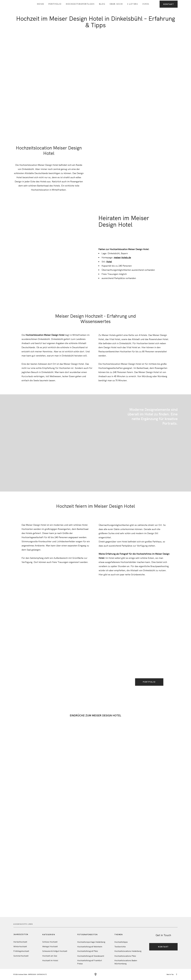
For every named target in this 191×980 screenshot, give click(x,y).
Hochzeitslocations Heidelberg (128, 951)
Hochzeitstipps (121, 942)
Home (41, 4)
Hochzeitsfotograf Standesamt (91, 956)
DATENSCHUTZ (42, 974)
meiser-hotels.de (122, 258)
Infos (146, 4)
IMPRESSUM (32, 974)
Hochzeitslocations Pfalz (125, 956)
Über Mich (116, 4)
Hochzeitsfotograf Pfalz (88, 951)
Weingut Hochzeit (50, 946)
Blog (102, 4)
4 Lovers (133, 4)
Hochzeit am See (50, 956)
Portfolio (55, 4)
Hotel (109, 262)
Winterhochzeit (20, 946)
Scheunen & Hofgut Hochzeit (55, 951)
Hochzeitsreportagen (80, 4)
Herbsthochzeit (20, 942)
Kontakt (169, 4)
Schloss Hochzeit (50, 942)
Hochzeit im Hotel (50, 960)
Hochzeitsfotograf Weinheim (90, 947)
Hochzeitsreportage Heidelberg (91, 942)
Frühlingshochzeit (21, 951)
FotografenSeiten (87, 935)
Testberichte (120, 947)
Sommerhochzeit (21, 956)
